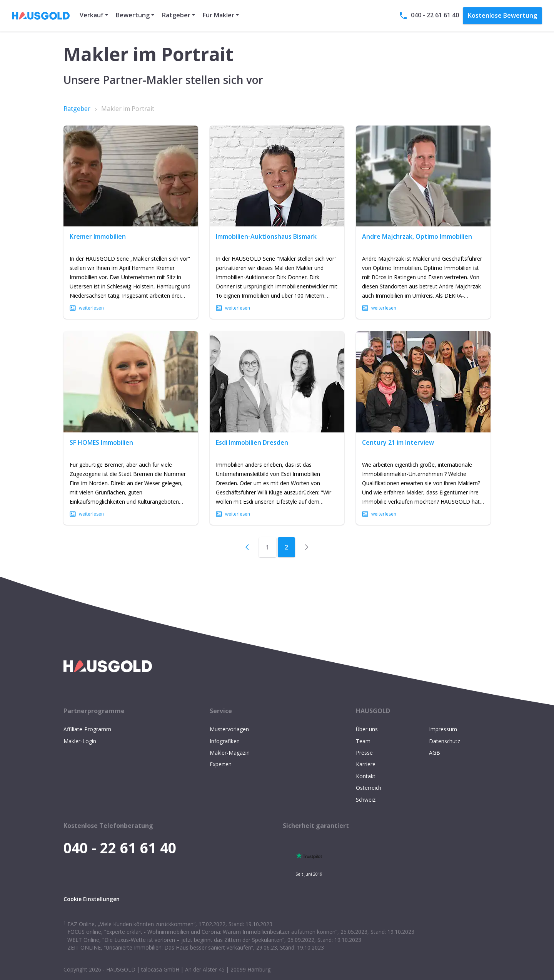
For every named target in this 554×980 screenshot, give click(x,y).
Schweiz (366, 800)
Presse (364, 753)
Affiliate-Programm (87, 729)
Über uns (367, 729)
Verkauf (92, 15)
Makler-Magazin (230, 753)
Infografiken (225, 741)
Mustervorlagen (229, 729)
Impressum (443, 729)
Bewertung (133, 15)
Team (363, 741)
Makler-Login (80, 741)
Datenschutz (445, 741)
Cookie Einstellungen (92, 899)
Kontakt (366, 776)
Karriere (366, 764)
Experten (221, 764)
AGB (435, 753)
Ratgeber (176, 15)
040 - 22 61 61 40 (429, 16)
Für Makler (219, 15)
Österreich (369, 788)
